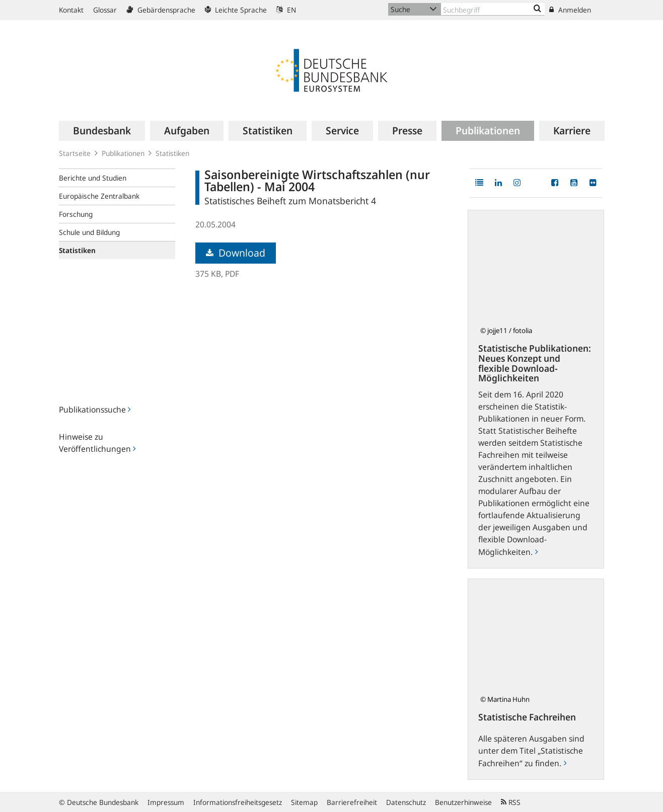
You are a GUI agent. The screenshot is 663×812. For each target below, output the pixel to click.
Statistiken (172, 153)
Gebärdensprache (161, 10)
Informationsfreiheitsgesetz (238, 802)
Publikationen (123, 153)
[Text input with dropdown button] (493, 9)
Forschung (76, 214)
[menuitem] (102, 131)
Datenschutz (406, 802)
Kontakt (71, 10)
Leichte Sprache (236, 10)
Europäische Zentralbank (99, 196)
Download (236, 253)
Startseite (75, 153)
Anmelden (570, 10)
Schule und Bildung (89, 232)
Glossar (105, 10)
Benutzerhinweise (463, 802)
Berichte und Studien (93, 178)
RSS (511, 802)
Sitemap (304, 802)
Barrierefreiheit (352, 802)
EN (286, 10)
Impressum (166, 802)
